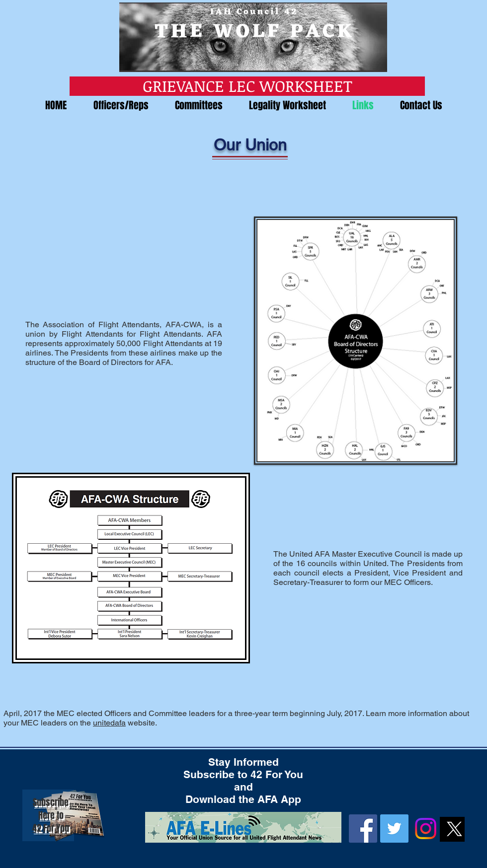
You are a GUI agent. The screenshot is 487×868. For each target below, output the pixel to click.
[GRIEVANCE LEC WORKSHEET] (247, 86)
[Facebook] (363, 829)
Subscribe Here (51, 809)
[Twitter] (394, 829)
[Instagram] (426, 829)
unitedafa (109, 723)
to (60, 815)
